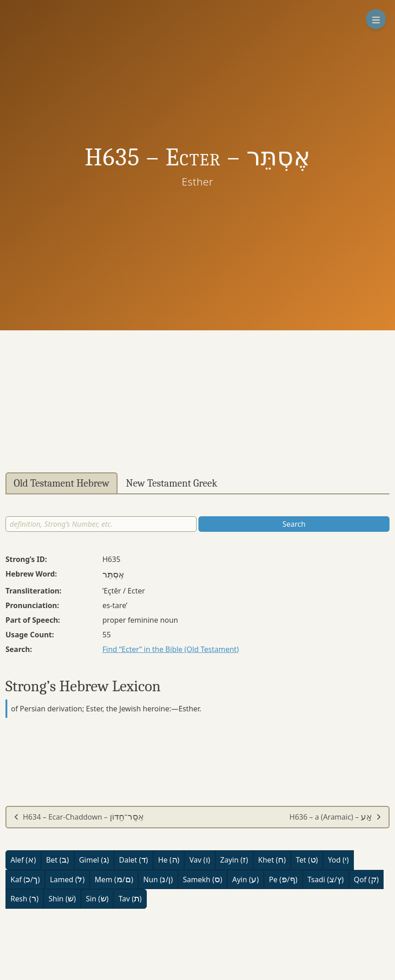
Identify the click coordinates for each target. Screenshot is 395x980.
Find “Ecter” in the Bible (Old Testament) (171, 649)
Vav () (200, 860)
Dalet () (133, 860)
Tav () (130, 899)
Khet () (272, 860)
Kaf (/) (25, 879)
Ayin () (246, 879)
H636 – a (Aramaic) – (335, 817)
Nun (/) (158, 879)
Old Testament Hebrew (61, 483)
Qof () (366, 879)
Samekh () (203, 879)
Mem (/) (114, 879)
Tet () (307, 860)
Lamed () (67, 879)
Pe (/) (283, 879)
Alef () (23, 860)
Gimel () (94, 860)
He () (169, 860)
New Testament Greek (171, 483)
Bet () (58, 860)
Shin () (62, 899)
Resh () (24, 899)
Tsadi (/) (326, 879)
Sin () (97, 899)
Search (294, 524)
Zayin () (234, 860)
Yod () (338, 860)
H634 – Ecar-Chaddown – (79, 817)
